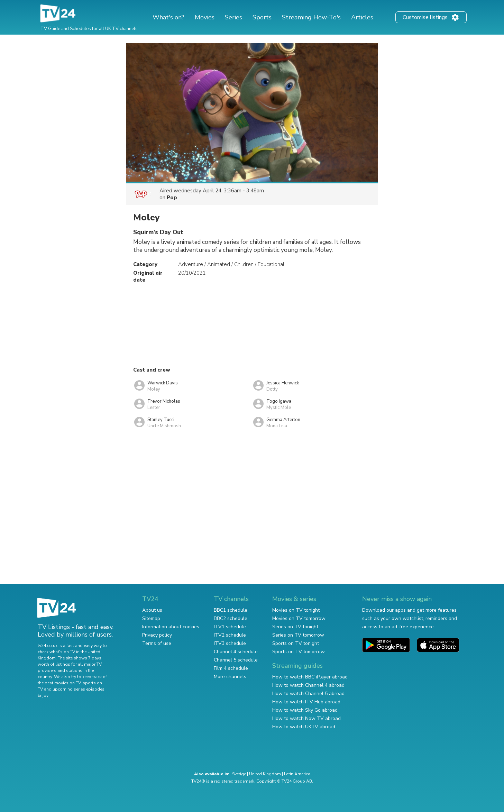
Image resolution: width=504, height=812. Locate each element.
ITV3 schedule (230, 643)
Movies (205, 17)
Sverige (239, 774)
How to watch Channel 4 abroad (308, 685)
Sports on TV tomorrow (299, 652)
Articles (362, 17)
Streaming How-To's (311, 17)
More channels (230, 677)
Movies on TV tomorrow (299, 618)
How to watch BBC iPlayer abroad (310, 677)
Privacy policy (157, 635)
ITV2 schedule (230, 635)
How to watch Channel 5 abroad (308, 694)
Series (233, 17)
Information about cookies (171, 627)
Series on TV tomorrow (298, 635)
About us (152, 610)
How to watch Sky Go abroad (305, 710)
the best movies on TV (59, 683)
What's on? (168, 17)
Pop (172, 198)
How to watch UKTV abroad (304, 727)
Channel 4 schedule (236, 652)
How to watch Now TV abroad (306, 718)
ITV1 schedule (230, 627)
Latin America (297, 774)
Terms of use (157, 643)
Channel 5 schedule (236, 660)
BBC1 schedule (231, 610)
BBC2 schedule (231, 618)
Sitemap (151, 618)
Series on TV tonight (295, 627)
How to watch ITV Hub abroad (306, 702)
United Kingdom (265, 774)
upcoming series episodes (79, 689)
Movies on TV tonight (296, 610)
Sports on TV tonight (296, 643)
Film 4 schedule (231, 668)
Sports (262, 17)
